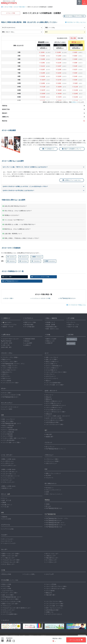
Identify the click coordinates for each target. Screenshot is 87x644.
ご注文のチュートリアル (9, 325)
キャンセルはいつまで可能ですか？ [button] (13, 220)
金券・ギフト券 (6, 500)
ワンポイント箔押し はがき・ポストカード (57, 416)
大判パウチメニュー (51, 463)
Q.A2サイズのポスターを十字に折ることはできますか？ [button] (43, 190)
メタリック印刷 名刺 (7, 432)
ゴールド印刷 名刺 (7, 434)
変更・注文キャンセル (52, 329)
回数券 (4, 502)
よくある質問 (27, 343)
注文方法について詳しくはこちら (75, 22)
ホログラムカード (50, 376)
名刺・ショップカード (8, 419)
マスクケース (49, 478)
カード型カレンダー (51, 560)
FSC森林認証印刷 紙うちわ (53, 508)
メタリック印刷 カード (52, 368)
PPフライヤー (6, 376)
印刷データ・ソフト (73, 325)
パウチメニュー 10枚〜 (52, 459)
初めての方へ (6, 322)
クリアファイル (6, 525)
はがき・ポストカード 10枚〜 (54, 418)
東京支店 (26, 341)
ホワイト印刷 (5, 586)
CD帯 (47, 492)
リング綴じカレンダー (8, 558)
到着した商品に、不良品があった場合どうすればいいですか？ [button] (21, 238)
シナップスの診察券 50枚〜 (53, 383)
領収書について (50, 322)
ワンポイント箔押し (29, 574)
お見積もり (74, 102)
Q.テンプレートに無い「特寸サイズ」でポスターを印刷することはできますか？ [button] (43, 167)
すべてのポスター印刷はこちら (76, 305)
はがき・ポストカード (51, 391)
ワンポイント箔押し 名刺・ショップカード (14, 438)
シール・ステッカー (7, 455)
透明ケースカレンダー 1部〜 (10, 556)
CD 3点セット (49, 488)
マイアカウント (28, 318)
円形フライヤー (6, 378)
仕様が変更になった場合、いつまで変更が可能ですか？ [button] (19, 224)
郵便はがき (48, 399)
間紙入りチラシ (6, 359)
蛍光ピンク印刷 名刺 (7, 426)
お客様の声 (49, 343)
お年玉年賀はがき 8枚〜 (52, 422)
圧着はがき (48, 414)
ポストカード (49, 395)
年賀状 (47, 504)
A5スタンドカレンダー (52, 554)
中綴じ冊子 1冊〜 (50, 595)
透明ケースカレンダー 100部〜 (10, 554)
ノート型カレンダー (51, 562)
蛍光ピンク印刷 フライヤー (9, 366)
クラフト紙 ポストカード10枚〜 (54, 420)
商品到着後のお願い (51, 327)
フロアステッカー (7, 480)
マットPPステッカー (8, 463)
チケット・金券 (6, 494)
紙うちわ (48, 506)
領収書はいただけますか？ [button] (11, 215)
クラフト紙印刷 (6, 381)
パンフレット (48, 442)
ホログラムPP (49, 574)
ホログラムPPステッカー (9, 465)
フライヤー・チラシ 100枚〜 (10, 357)
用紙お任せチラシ (7, 372)
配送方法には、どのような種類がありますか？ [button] (17, 229)
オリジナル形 (10, 476)
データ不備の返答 (29, 327)
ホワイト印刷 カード (51, 364)
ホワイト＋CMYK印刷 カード (53, 366)
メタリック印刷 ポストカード (53, 408)
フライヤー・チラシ (7, 353)
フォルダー (4, 535)
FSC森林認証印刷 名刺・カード (11, 423)
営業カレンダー (50, 341)
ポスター (4, 389)
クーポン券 (5, 507)
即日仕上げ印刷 (6, 574)
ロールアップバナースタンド (10, 407)
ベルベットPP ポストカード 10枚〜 (55, 412)
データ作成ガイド (48, 149)
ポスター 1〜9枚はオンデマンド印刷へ (74, 16)
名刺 (2, 415)
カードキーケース (7, 541)
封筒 (2, 513)
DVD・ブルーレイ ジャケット (54, 494)
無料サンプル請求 (50, 339)
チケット (4, 498)
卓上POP (48, 476)
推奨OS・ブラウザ (7, 327)
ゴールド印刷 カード (51, 370)
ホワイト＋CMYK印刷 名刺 (9, 430)
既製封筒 (4, 517)
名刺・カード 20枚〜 (8, 421)
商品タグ (48, 381)
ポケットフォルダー (7, 539)
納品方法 (54, 318)
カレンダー (4, 549)
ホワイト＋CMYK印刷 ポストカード (55, 405)
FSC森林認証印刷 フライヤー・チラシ (13, 364)
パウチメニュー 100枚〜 (52, 461)
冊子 (46, 430)
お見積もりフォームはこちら (72, 180)
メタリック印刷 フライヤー (9, 368)
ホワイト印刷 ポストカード (53, 403)
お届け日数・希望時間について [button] (12, 234)
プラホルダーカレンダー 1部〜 (10, 562)
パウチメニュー (49, 455)
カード (47, 353)
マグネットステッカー (8, 482)
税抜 (80, 38)
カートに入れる (76, 640)
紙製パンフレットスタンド (53, 473)
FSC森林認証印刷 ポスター (10, 281)
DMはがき (48, 397)
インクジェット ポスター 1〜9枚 (40, 277)
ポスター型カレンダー (8, 564)
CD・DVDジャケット (51, 484)
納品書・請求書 (50, 325)
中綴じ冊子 (48, 434)
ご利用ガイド (6, 318)
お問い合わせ (6, 335)
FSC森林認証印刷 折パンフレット (55, 449)
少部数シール (49, 612)
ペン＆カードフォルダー (9, 543)
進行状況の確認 (28, 325)
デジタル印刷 (10, 580)
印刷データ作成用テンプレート (72, 149)
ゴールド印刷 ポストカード (53, 410)
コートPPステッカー (8, 461)
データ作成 (70, 318)
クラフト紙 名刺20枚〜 (8, 440)
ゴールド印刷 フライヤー (9, 370)
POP (46, 469)
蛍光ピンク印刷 (6, 584)
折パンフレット (50, 447)
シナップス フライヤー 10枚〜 (54, 602)
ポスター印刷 (8, 7)
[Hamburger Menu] (84, 2)
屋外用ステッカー (7, 488)
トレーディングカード (51, 378)
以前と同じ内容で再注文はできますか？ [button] (15, 206)
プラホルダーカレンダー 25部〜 (11, 560)
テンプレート (71, 322)
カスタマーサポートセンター (10, 339)
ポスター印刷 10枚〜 (20, 7)
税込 (73, 38)
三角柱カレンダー (50, 556)
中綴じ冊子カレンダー (51, 558)
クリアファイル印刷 (7, 529)
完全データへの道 (72, 327)
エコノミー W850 (7, 409)
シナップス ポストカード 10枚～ (54, 424)
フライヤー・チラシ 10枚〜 (9, 362)
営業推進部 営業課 (29, 339)
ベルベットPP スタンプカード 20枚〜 (56, 372)
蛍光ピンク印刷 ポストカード (53, 401)
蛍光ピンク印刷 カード (52, 362)
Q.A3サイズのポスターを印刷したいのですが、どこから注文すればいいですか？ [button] (43, 186)
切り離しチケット (7, 505)
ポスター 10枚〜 (7, 277)
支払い (47, 318)
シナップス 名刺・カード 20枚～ (54, 606)
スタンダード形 (9, 472)
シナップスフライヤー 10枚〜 (10, 383)
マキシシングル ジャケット (53, 490)
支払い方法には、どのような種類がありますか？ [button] (17, 211)
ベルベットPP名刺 (7, 436)
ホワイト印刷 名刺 (7, 428)
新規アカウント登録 (29, 322)
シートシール (8, 478)
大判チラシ (5, 374)
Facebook (71, 343)
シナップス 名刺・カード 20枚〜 (11, 442)
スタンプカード (50, 374)
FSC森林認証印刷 (50, 514)
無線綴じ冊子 (49, 437)
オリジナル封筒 (6, 519)
